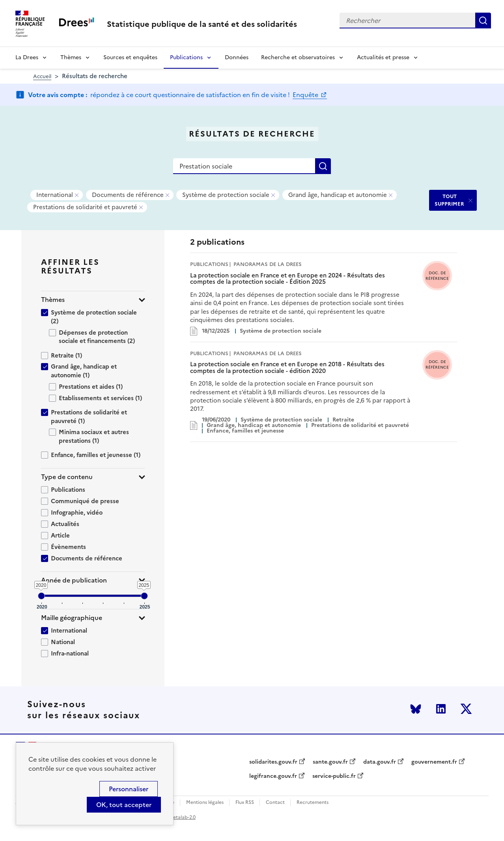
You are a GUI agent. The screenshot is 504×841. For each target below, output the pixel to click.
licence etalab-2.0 (176, 817)
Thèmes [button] (53, 300)
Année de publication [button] (74, 580)
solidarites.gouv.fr (273, 762)
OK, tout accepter (124, 805)
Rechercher (483, 21)
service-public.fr (334, 776)
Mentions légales (205, 803)
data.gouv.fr (380, 762)
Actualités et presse (383, 57)
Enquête (306, 95)
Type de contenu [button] (67, 477)
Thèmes (71, 57)
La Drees (27, 57)
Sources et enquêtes (130, 57)
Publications (186, 57)
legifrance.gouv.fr (273, 776)
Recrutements (313, 803)
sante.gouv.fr (330, 762)
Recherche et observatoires (298, 57)
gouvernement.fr (434, 762)
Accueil (42, 76)
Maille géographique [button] (72, 618)
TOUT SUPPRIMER (449, 200)
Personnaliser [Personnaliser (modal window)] (129, 789)
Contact (275, 803)
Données (237, 57)
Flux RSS (245, 803)
